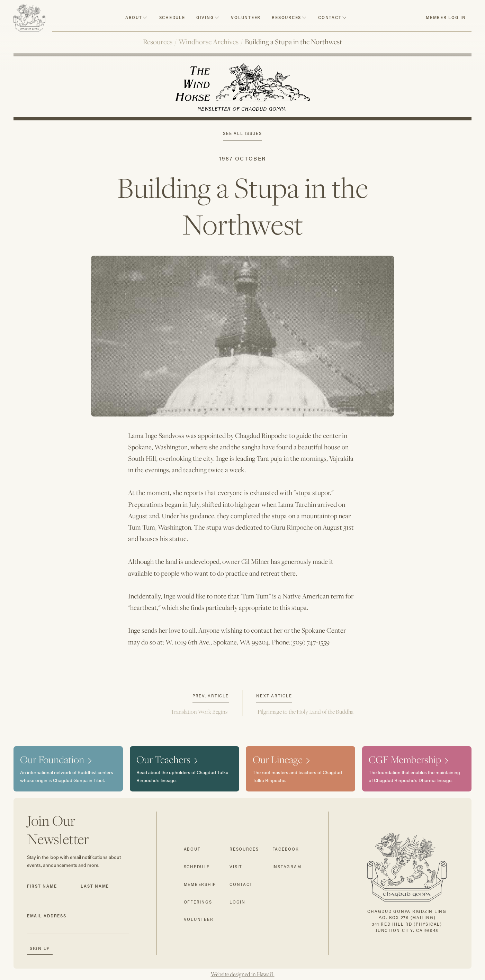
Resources (158, 42)
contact (330, 17)
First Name (42, 886)
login (237, 902)
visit (236, 867)
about (134, 17)
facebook (286, 849)
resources (286, 17)
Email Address (47, 916)
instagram (287, 867)
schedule (172, 17)
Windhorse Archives (209, 42)
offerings (198, 902)
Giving (205, 17)
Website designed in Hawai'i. (243, 974)
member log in (446, 17)
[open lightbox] (243, 329)
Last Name (95, 886)
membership (200, 884)
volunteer (246, 17)
